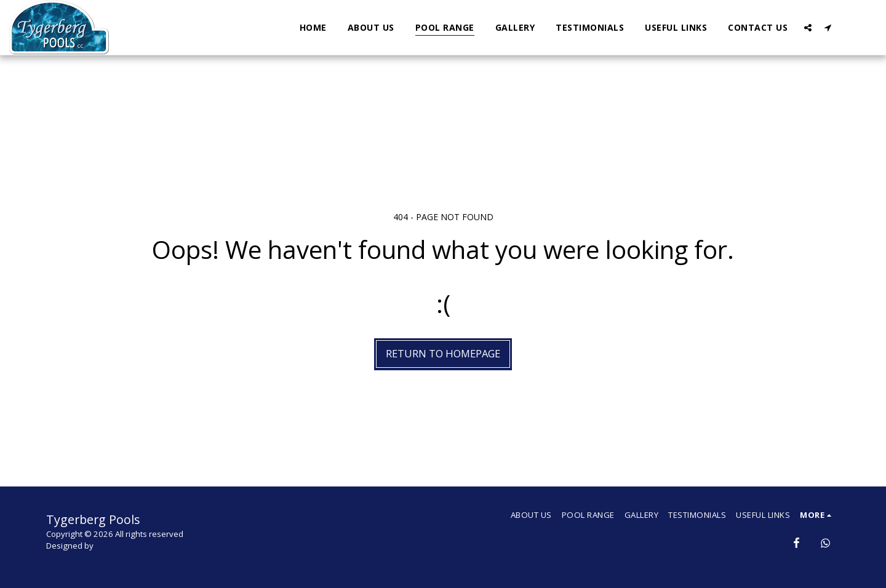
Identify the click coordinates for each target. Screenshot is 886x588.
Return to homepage (443, 353)
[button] (808, 27)
